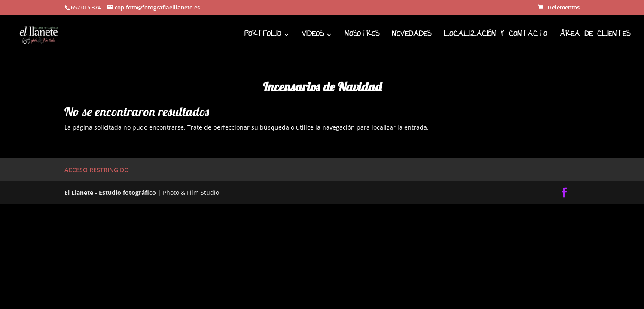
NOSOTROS (362, 37)
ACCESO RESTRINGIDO (97, 170)
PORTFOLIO (263, 37)
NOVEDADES (412, 37)
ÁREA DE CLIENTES (595, 37)
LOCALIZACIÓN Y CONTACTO (496, 37)
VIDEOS (313, 37)
